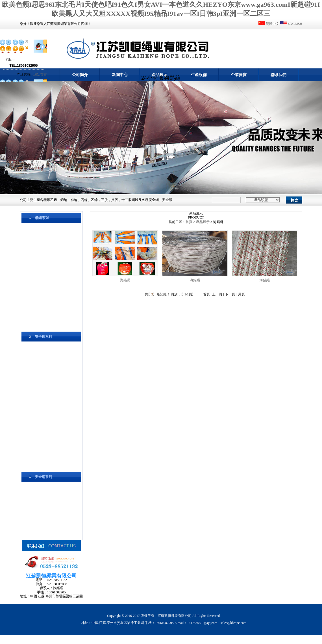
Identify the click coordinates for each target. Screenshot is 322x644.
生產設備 (199, 75)
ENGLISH (295, 24)
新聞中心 (120, 75)
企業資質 (239, 75)
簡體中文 (273, 24)
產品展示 (160, 75)
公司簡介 (80, 75)
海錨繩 (125, 280)
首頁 (189, 222)
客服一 (10, 59)
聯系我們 (279, 75)
